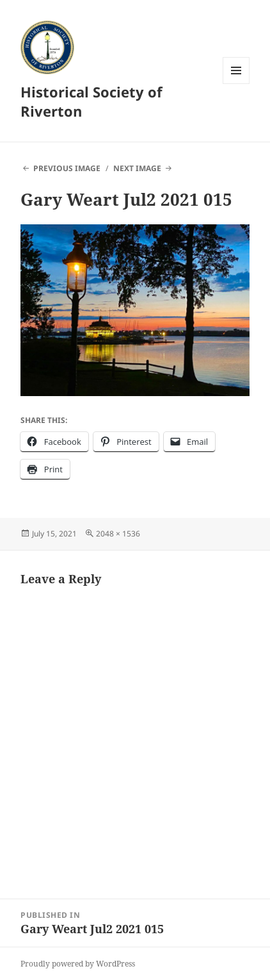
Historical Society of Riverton (91, 101)
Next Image (137, 168)
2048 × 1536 (118, 534)
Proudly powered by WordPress (78, 964)
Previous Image (67, 168)
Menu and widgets (236, 84)
